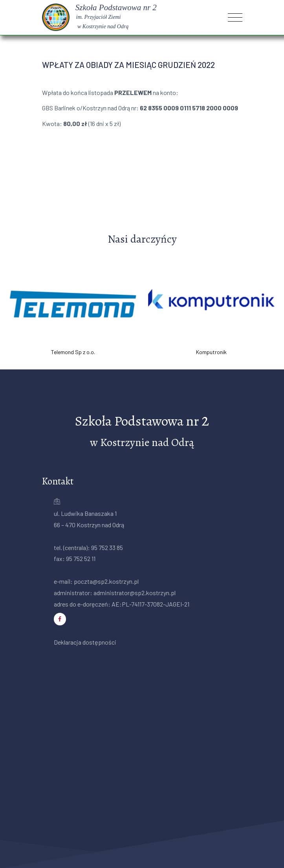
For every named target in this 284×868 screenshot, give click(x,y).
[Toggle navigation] (235, 17)
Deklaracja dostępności (85, 642)
